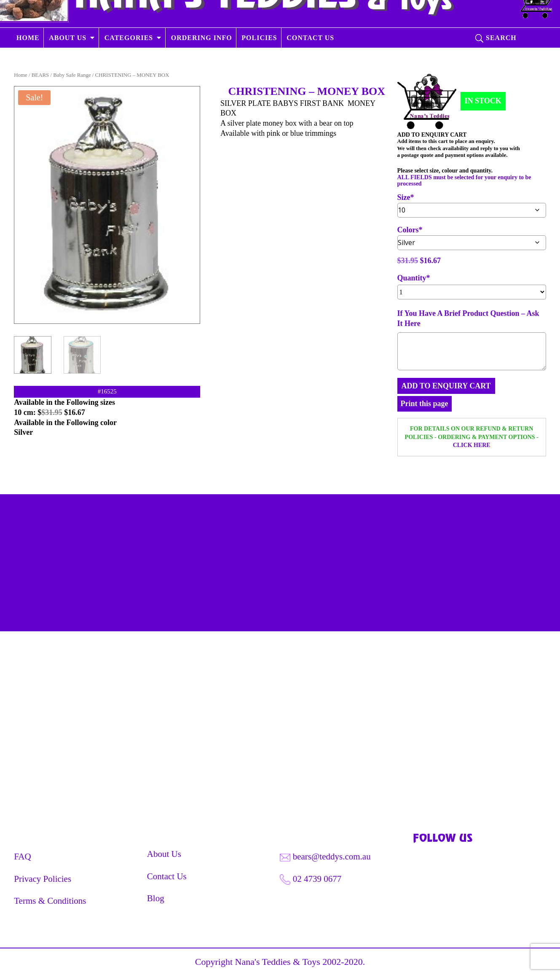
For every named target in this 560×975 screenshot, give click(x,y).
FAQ (22, 856)
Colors (408, 230)
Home (20, 75)
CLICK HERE (472, 445)
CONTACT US (310, 60)
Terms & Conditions (50, 901)
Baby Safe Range (72, 75)
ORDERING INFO (202, 60)
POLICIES (259, 60)
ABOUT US (68, 60)
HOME (28, 60)
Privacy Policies (43, 879)
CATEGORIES (129, 60)
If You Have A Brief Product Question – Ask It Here (468, 318)
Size (404, 198)
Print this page (425, 404)
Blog (156, 898)
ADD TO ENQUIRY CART (446, 386)
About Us (164, 854)
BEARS (40, 75)
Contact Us (167, 876)
